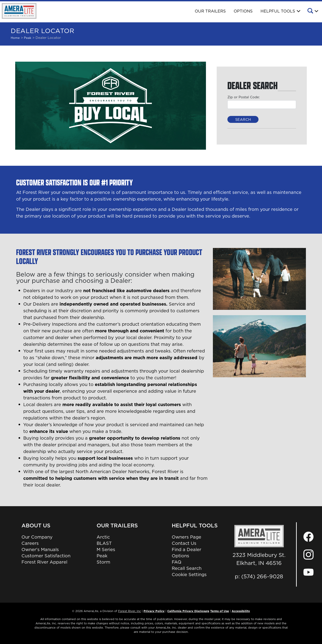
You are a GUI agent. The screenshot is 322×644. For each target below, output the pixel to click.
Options (243, 11)
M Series (106, 550)
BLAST (104, 543)
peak (28, 38)
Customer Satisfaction (46, 556)
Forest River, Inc (129, 611)
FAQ (177, 562)
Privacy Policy (154, 611)
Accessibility (241, 611)
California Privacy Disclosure (188, 611)
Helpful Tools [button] (278, 11)
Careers (30, 543)
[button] (312, 11)
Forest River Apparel (44, 562)
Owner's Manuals (40, 550)
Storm (103, 562)
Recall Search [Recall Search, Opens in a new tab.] (187, 568)
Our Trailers (210, 11)
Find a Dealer (186, 550)
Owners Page (186, 537)
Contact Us (184, 543)
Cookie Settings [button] (189, 575)
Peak (102, 556)
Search (243, 120)
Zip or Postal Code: (244, 97)
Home (15, 38)
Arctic (103, 537)
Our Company (37, 537)
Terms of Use (220, 611)
